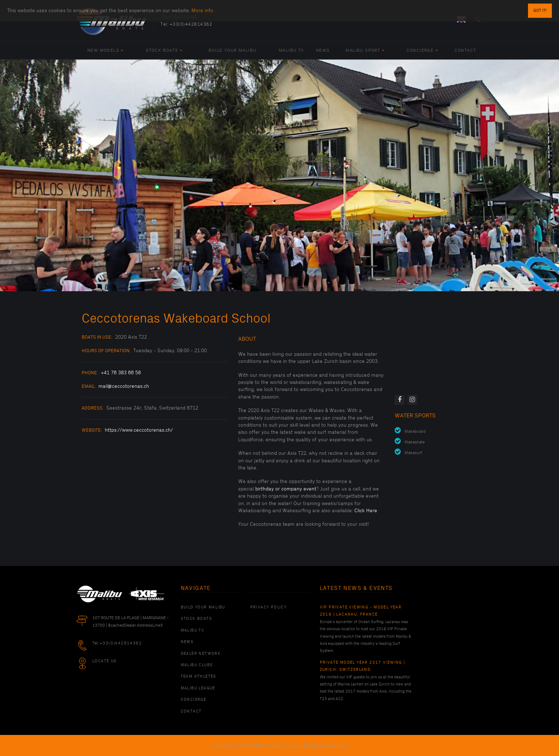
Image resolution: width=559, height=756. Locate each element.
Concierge (422, 50)
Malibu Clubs (197, 665)
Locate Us (105, 661)
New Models (106, 50)
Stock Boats (164, 50)
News (323, 50)
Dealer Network (201, 654)
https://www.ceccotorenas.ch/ (139, 430)
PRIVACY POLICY (269, 607)
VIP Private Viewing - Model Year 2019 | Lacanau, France (361, 611)
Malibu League (198, 688)
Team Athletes (199, 677)
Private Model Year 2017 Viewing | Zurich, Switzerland (363, 666)
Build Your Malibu (233, 50)
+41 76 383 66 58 (121, 373)
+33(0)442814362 (191, 24)
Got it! (540, 11)
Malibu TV (291, 50)
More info (202, 11)
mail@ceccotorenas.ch (124, 386)
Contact (465, 50)
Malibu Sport (365, 50)
